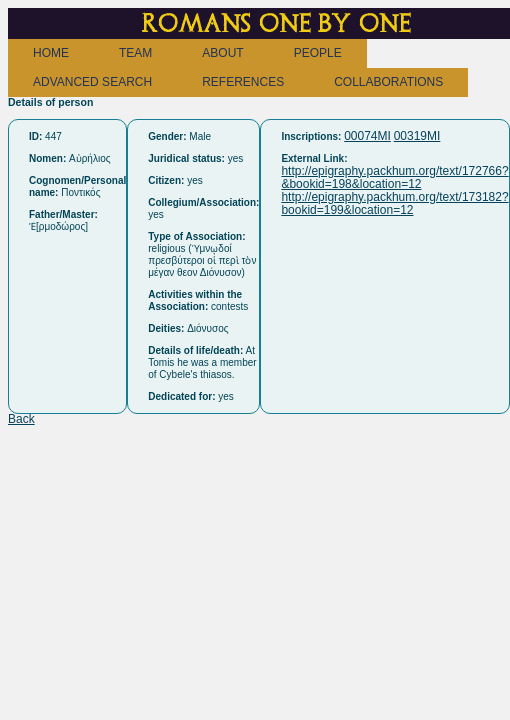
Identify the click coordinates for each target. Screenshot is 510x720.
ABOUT (222, 53)
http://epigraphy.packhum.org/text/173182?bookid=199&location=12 (394, 203)
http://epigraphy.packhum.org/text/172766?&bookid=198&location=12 (394, 177)
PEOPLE (318, 53)
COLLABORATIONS (388, 82)
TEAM (135, 53)
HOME (51, 53)
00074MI (367, 136)
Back (21, 419)
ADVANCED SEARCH (92, 82)
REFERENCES (243, 82)
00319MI (417, 136)
